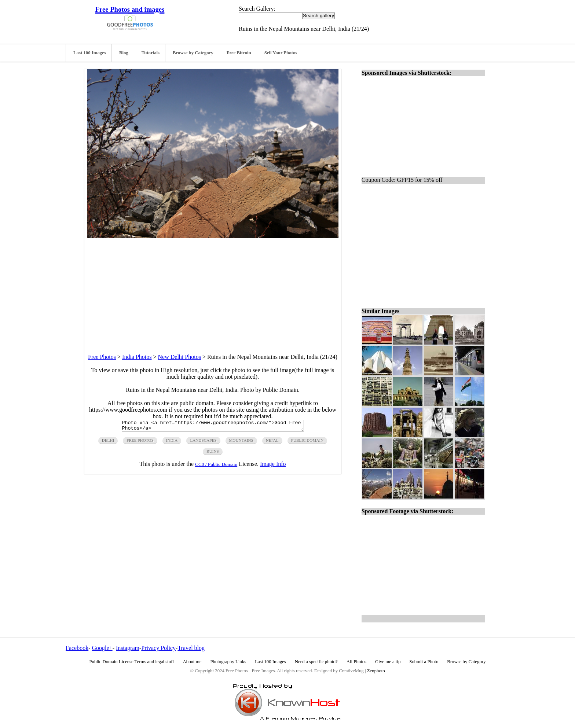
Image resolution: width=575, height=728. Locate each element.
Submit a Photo (424, 662)
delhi (108, 442)
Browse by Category (193, 53)
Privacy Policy (158, 648)
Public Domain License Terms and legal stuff (132, 662)
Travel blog (191, 648)
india (172, 442)
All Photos (356, 662)
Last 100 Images (90, 53)
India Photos (137, 357)
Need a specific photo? (316, 662)
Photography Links (228, 662)
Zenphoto (376, 671)
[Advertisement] (213, 289)
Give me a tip (388, 662)
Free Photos (102, 357)
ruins (213, 453)
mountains (241, 442)
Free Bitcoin (239, 53)
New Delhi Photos (180, 357)
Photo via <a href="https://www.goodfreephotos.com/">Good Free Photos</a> (213, 427)
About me (192, 662)
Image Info (273, 466)
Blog (124, 53)
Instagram (128, 648)
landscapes (203, 442)
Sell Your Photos (281, 53)
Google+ (102, 648)
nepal (272, 442)
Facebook (77, 648)
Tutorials (151, 53)
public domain (307, 442)
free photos (140, 442)
